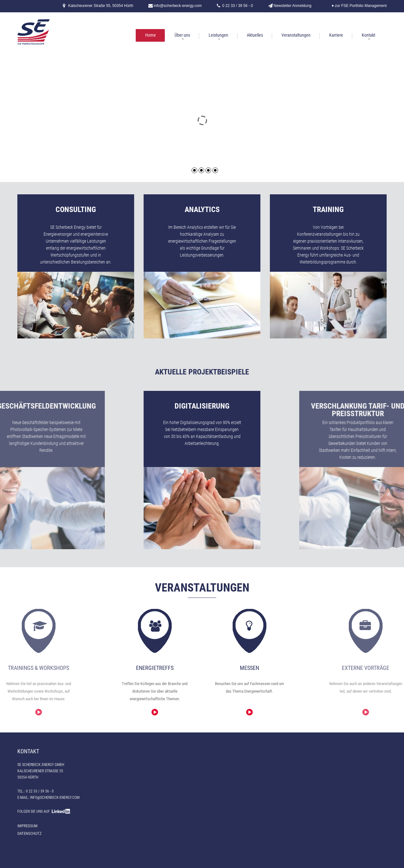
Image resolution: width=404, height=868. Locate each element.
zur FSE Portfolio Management (361, 6)
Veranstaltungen (296, 35)
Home (151, 35)
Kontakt (368, 35)
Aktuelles (255, 35)
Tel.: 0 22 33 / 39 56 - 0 (36, 791)
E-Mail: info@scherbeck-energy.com (48, 798)
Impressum (27, 826)
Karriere (336, 35)
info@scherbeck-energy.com (178, 6)
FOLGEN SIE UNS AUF (44, 811)
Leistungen (218, 35)
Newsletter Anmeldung (293, 6)
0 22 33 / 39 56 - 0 (238, 6)
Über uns (182, 35)
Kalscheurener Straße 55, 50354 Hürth (101, 6)
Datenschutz (30, 833)
